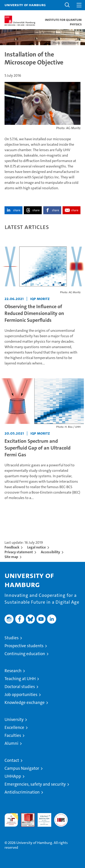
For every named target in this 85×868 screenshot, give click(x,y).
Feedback (12, 547)
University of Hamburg (25, 5)
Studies (12, 638)
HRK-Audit (42, 818)
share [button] (17, 210)
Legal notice (36, 547)
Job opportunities (21, 695)
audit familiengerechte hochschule (11, 820)
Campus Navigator (22, 768)
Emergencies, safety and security (35, 784)
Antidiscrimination (22, 792)
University (14, 719)
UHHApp (13, 776)
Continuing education (25, 654)
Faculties (13, 735)
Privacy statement (19, 552)
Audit (25, 815)
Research (13, 671)
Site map (11, 557)
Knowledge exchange (25, 702)
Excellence (14, 727)
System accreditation (61, 818)
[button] (67, 5)
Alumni (11, 743)
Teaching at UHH (20, 679)
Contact (12, 760)
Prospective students (24, 646)
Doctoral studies (20, 687)
